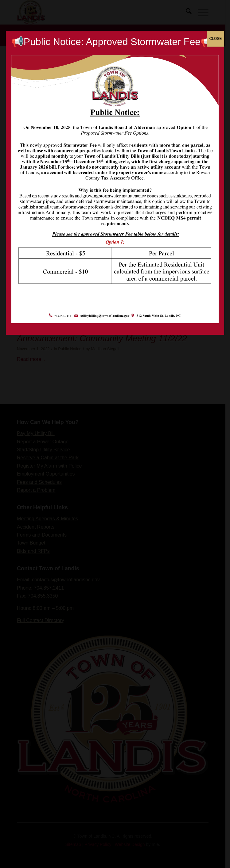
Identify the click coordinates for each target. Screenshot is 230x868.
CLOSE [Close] (216, 39)
